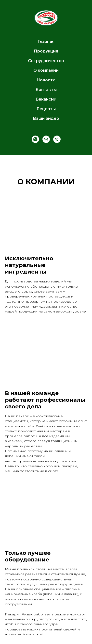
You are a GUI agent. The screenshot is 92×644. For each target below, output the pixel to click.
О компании (46, 70)
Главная (46, 42)
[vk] (46, 139)
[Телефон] (57, 139)
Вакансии (46, 99)
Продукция (46, 51)
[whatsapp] (35, 139)
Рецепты (46, 109)
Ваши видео (46, 118)
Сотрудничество (46, 61)
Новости (46, 80)
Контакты (46, 90)
